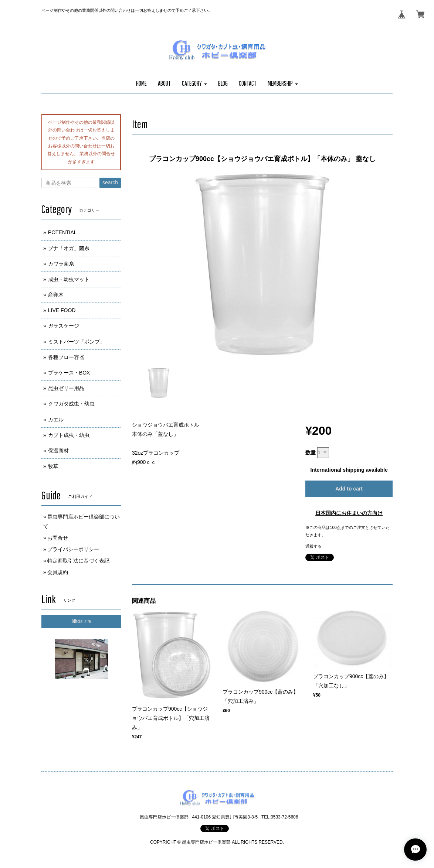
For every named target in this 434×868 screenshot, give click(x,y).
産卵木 (56, 295)
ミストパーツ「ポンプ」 (77, 342)
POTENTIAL (62, 232)
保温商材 (58, 451)
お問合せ (58, 538)
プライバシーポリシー (73, 549)
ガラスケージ (64, 326)
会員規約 (58, 572)
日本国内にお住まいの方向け (349, 513)
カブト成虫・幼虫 (69, 435)
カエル (56, 420)
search (110, 182)
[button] (194, 84)
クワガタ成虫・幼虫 (71, 404)
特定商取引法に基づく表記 (78, 561)
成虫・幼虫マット (69, 279)
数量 (311, 452)
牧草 (53, 466)
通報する (313, 546)
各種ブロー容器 (66, 357)
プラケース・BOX (69, 373)
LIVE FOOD (62, 310)
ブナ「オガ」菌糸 (69, 248)
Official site (81, 621)
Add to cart (349, 489)
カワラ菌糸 (61, 264)
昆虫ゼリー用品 (66, 388)
